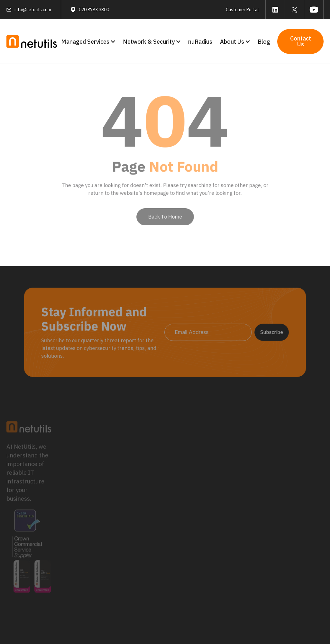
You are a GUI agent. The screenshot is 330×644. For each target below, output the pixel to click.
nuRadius (200, 42)
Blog (264, 42)
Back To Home (165, 212)
